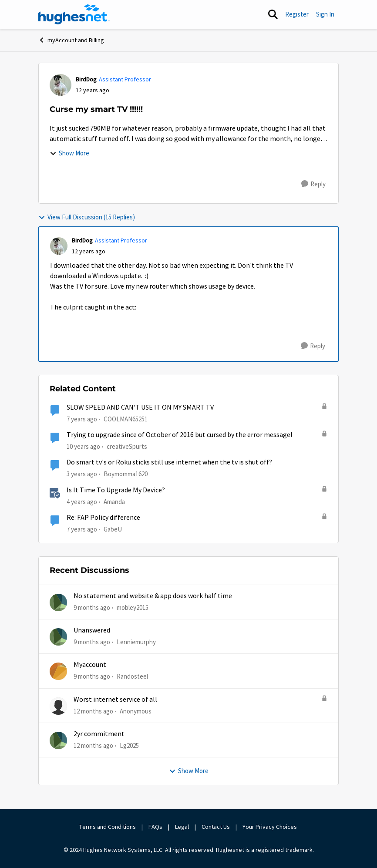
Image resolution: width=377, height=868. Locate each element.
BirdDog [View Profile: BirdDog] (86, 79)
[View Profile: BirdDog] (61, 85)
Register (297, 14)
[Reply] (313, 184)
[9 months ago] (92, 607)
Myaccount (90, 665)
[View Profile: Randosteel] (58, 671)
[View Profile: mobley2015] (58, 602)
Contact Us (216, 827)
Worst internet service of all (115, 700)
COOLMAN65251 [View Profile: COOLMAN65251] (126, 419)
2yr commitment (99, 734)
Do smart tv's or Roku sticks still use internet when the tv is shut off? (169, 462)
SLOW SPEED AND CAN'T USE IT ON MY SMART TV (140, 407)
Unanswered (92, 630)
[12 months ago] (93, 711)
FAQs (155, 827)
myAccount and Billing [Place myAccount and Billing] (71, 40)
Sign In (325, 14)
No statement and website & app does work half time (153, 596)
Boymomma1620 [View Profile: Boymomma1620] (126, 474)
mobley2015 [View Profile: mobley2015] (133, 607)
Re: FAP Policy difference (103, 518)
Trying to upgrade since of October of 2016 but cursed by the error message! (179, 435)
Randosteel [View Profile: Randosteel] (132, 676)
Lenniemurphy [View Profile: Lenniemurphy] (136, 642)
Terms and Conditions (108, 827)
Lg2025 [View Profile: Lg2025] (129, 745)
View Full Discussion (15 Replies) (87, 217)
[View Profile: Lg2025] (58, 740)
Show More (69, 153)
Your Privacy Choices (270, 827)
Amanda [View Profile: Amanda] (114, 501)
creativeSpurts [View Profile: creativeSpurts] (127, 446)
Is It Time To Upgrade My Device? (116, 490)
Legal (182, 827)
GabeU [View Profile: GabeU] (113, 529)
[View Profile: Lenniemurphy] (58, 637)
